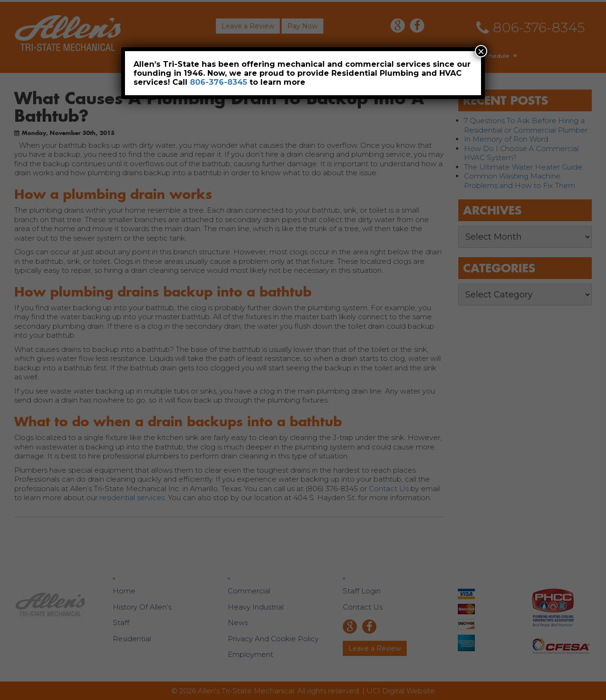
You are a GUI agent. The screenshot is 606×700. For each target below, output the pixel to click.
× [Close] (481, 51)
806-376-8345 (218, 82)
